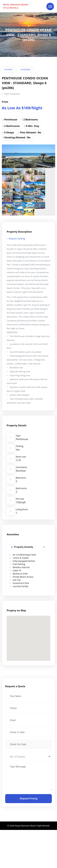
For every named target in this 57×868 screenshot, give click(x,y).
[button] (29, 635)
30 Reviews (25, 70)
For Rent (9, 70)
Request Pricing (29, 799)
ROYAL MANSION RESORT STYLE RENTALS (16, 6)
